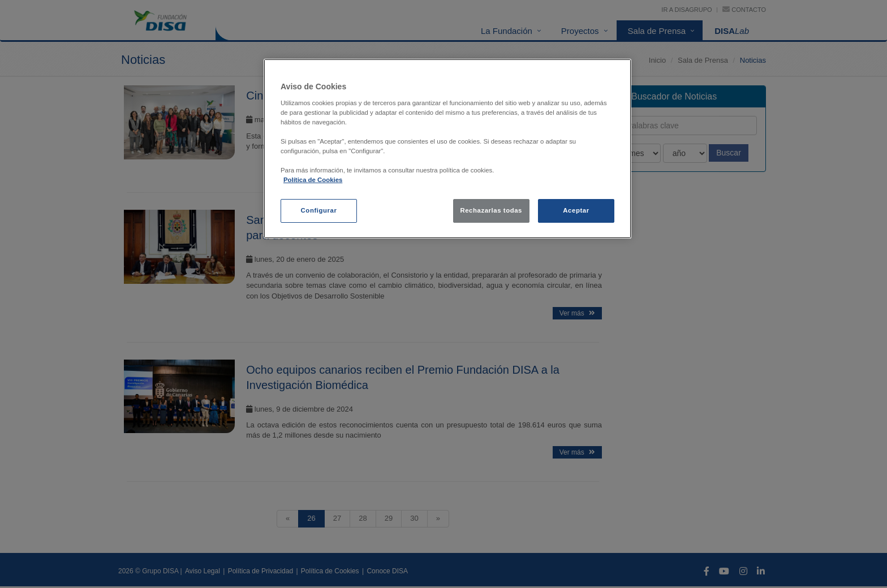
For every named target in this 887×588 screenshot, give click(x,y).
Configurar (319, 210)
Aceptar (576, 210)
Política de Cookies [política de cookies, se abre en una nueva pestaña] (313, 180)
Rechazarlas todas (491, 210)
